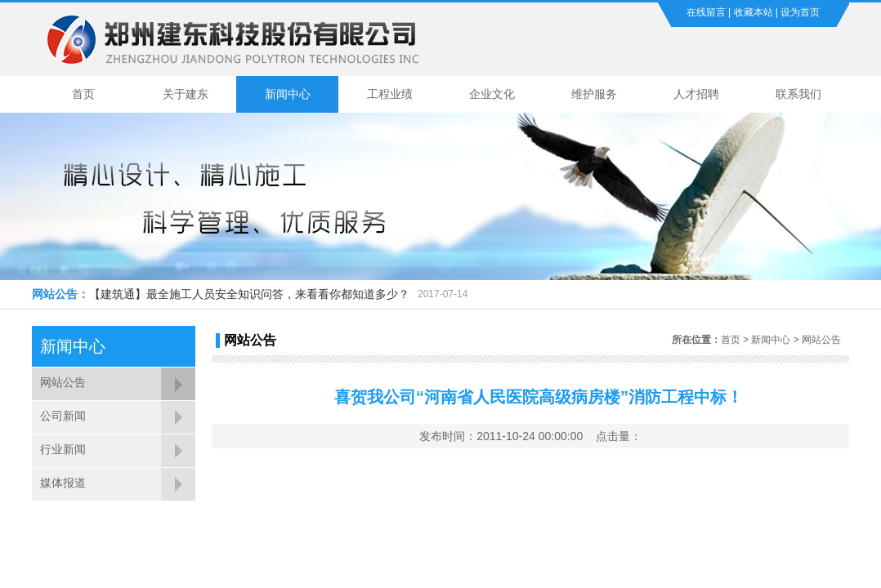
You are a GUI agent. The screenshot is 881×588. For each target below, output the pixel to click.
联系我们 (798, 94)
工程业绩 (390, 94)
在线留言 (706, 12)
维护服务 (594, 94)
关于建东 (186, 94)
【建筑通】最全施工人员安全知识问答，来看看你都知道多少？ (249, 294)
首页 (83, 94)
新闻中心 (288, 94)
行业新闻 (63, 449)
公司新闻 (63, 416)
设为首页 (800, 12)
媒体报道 (63, 483)
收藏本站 (754, 12)
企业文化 (492, 94)
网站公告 (63, 382)
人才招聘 (696, 94)
